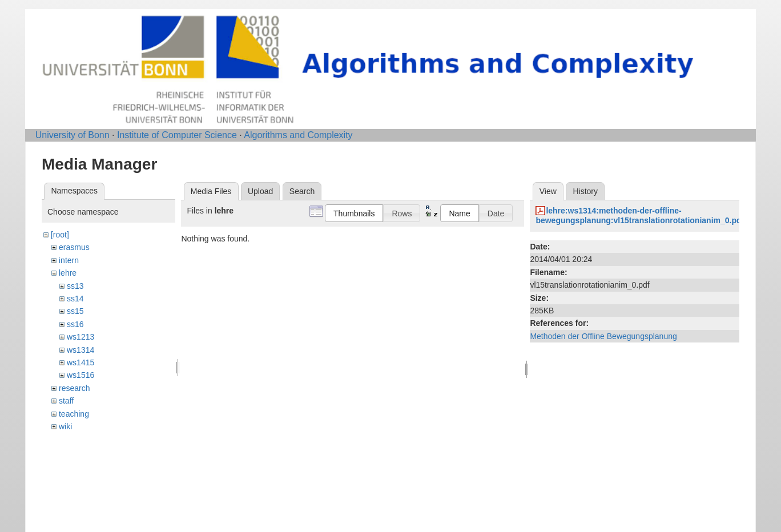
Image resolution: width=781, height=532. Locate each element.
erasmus (74, 247)
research (74, 388)
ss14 (75, 299)
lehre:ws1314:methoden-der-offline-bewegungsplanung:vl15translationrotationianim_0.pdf (640, 215)
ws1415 (80, 362)
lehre (68, 273)
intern (69, 260)
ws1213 (80, 337)
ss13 (75, 286)
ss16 (75, 324)
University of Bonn (73, 135)
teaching (74, 414)
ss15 (75, 311)
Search (302, 191)
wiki (65, 426)
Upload (260, 191)
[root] (60, 235)
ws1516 (80, 375)
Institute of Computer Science (177, 135)
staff (66, 401)
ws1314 (80, 350)
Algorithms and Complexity (298, 135)
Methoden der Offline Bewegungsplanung (603, 336)
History (585, 191)
